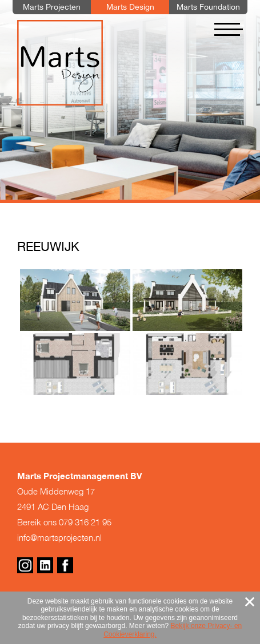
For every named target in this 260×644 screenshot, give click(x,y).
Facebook (65, 565)
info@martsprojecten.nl (59, 537)
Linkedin (45, 565)
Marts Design (60, 63)
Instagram (25, 565)
